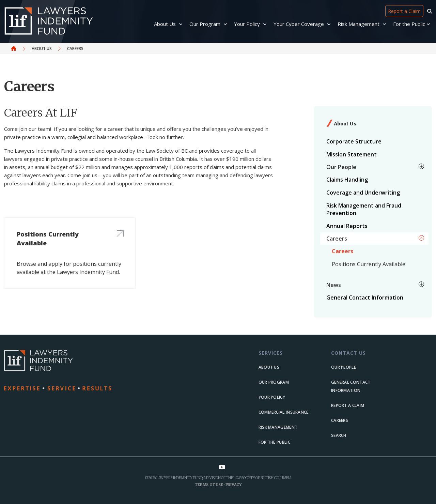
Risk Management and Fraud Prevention (364, 209)
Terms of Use (209, 485)
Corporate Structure (354, 141)
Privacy (233, 485)
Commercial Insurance (284, 412)
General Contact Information (365, 297)
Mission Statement (352, 154)
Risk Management (278, 427)
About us (269, 367)
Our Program (274, 382)
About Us (42, 49)
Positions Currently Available (369, 264)
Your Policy (272, 397)
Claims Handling (347, 180)
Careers (342, 251)
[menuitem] (374, 141)
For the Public (274, 442)
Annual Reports (347, 226)
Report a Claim (404, 11)
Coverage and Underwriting (363, 193)
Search (339, 435)
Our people (344, 367)
